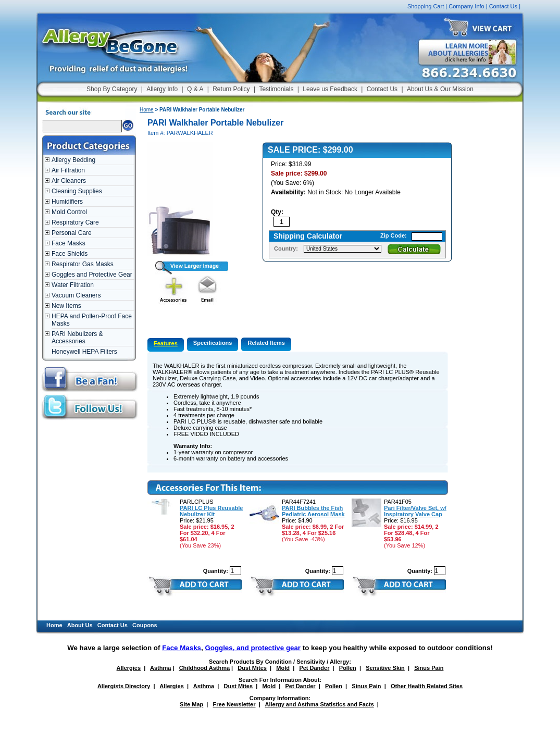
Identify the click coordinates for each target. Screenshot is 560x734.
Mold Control (69, 212)
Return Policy (231, 89)
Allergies (129, 668)
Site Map (191, 704)
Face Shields (70, 254)
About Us (80, 625)
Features (166, 343)
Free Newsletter (234, 704)
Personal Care (72, 233)
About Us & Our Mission (440, 89)
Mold (283, 668)
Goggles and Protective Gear (92, 275)
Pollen (348, 668)
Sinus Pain (429, 668)
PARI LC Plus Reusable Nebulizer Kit (211, 511)
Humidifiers (67, 202)
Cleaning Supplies (77, 191)
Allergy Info (162, 89)
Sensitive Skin (385, 668)
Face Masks (69, 243)
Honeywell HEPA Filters (84, 352)
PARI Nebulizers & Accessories (77, 338)
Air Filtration (68, 170)
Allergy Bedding (73, 160)
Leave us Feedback (330, 89)
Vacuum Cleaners (76, 295)
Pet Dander (314, 668)
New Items (66, 306)
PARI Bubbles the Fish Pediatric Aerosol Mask (313, 511)
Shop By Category (112, 89)
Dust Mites (252, 668)
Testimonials (276, 89)
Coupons (145, 625)
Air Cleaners (69, 181)
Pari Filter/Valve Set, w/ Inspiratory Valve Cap (415, 511)
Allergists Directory (124, 686)
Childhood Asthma (204, 668)
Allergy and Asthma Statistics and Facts (319, 704)
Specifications (213, 343)
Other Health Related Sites (427, 686)
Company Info (466, 6)
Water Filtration (73, 285)
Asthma (160, 668)
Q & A (195, 89)
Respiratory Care (75, 222)
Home (147, 110)
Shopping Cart (426, 6)
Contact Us (503, 6)
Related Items (266, 343)
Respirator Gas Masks (83, 264)
